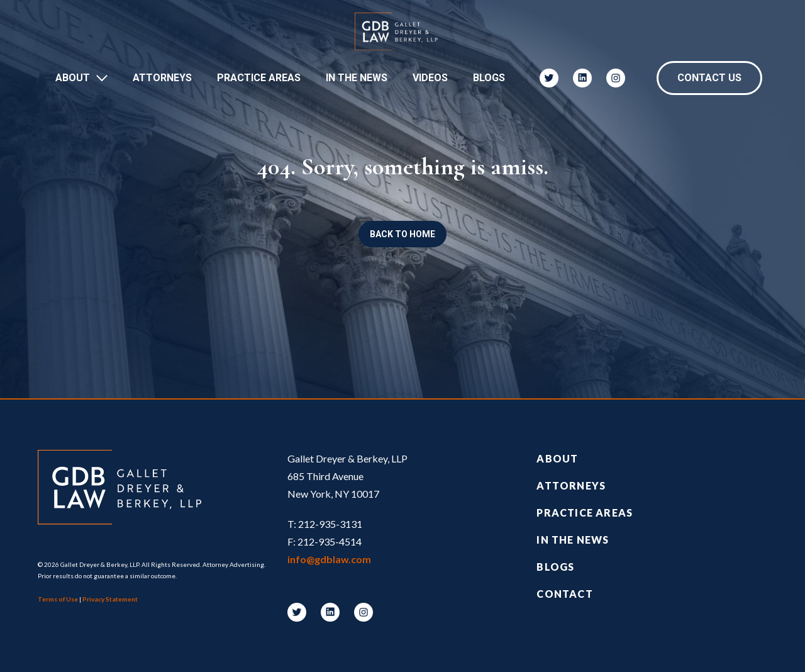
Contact (564, 594)
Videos (430, 78)
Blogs (489, 78)
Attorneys (162, 78)
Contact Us (709, 78)
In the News (573, 540)
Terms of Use (58, 599)
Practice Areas (259, 78)
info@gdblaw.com (329, 559)
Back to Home (402, 234)
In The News (357, 78)
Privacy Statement (110, 599)
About (73, 78)
